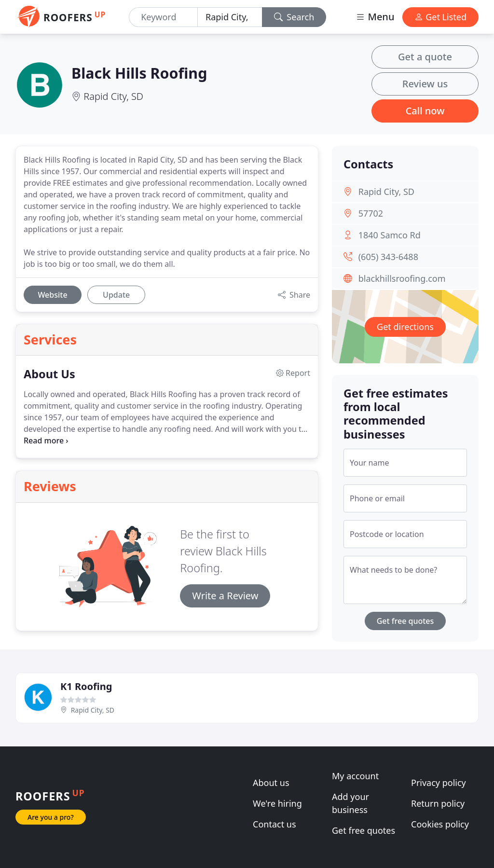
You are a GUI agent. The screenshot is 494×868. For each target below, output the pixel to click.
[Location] (230, 17)
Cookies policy (440, 824)
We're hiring (277, 803)
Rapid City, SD (113, 96)
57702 (371, 213)
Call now (425, 111)
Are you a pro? (51, 817)
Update (116, 295)
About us (271, 783)
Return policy (438, 803)
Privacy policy (439, 783)
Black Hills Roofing (139, 73)
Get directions (405, 327)
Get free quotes (405, 621)
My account (355, 776)
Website (52, 295)
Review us (425, 84)
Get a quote (425, 57)
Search (294, 17)
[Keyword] (163, 17)
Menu (375, 17)
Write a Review (225, 596)
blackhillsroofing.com (402, 278)
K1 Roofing (86, 686)
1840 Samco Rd (390, 235)
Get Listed (440, 17)
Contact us (274, 824)
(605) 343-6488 (388, 257)
